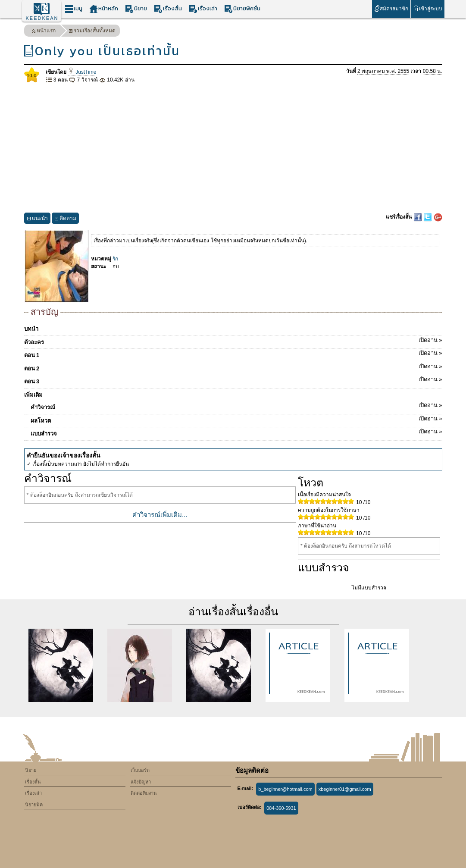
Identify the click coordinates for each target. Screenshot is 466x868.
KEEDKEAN (42, 18)
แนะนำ (37, 219)
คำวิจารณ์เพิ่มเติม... (160, 515)
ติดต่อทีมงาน (144, 793)
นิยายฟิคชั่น (242, 9)
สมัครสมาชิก (391, 8)
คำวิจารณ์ (236, 406)
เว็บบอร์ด (140, 770)
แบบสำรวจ (236, 432)
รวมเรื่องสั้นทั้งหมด (92, 32)
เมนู (73, 9)
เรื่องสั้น (168, 9)
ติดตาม (65, 219)
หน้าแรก (44, 32)
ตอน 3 (233, 380)
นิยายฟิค (34, 805)
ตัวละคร (233, 341)
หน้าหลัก (104, 9)
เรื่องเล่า (203, 9)
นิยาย (136, 9)
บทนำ (31, 329)
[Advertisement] (233, 148)
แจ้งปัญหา (141, 782)
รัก (115, 259)
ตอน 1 (233, 354)
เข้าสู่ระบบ (427, 8)
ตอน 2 (233, 367)
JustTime (82, 72)
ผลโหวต (236, 419)
